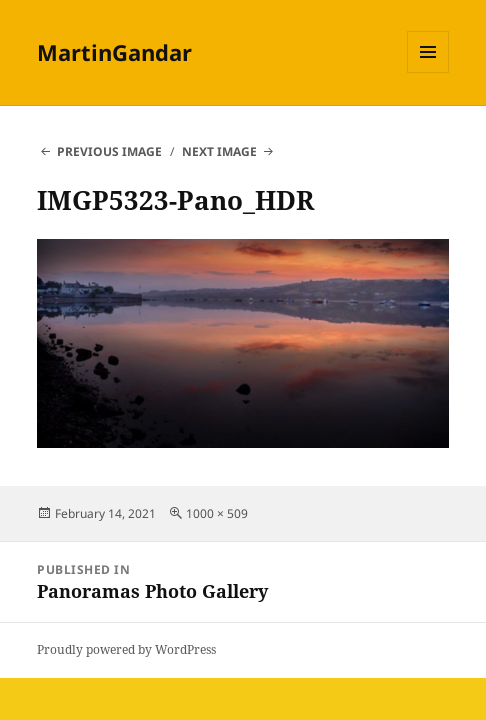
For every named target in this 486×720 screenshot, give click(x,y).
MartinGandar (114, 52)
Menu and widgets (428, 72)
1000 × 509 (217, 513)
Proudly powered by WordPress (126, 649)
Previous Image (109, 151)
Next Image (219, 151)
